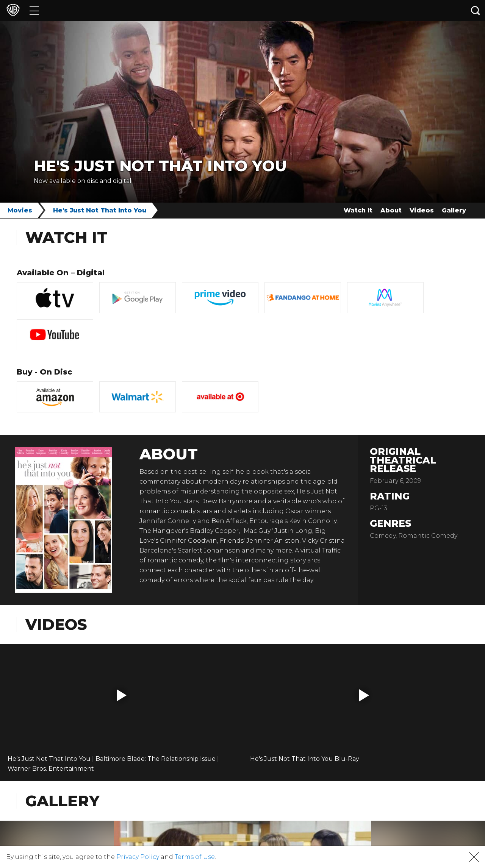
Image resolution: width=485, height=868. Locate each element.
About (391, 210)
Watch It (358, 210)
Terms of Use (195, 857)
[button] (122, 695)
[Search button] (476, 10)
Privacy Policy (138, 857)
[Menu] (34, 10)
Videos (422, 210)
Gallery (454, 210)
